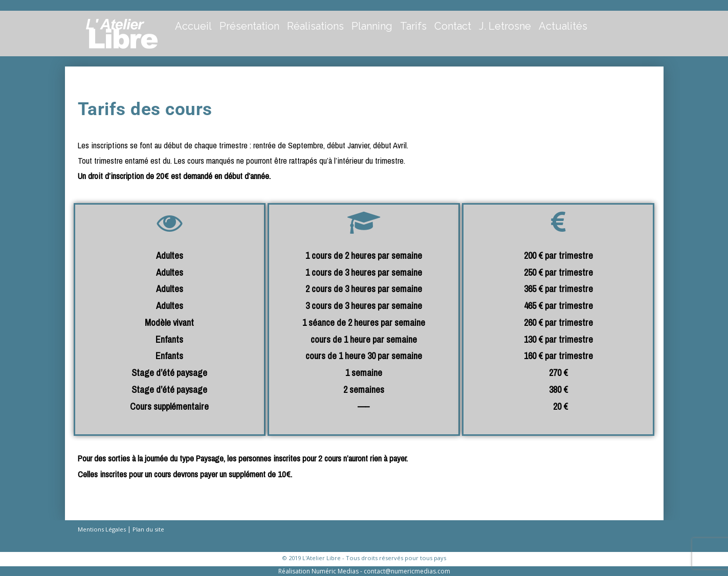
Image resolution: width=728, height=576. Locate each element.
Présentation (249, 26)
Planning (372, 26)
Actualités (563, 26)
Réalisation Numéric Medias (318, 571)
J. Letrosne (505, 26)
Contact (453, 26)
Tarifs (413, 26)
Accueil (193, 26)
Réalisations (315, 26)
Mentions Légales (102, 529)
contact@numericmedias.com (407, 571)
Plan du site (148, 529)
